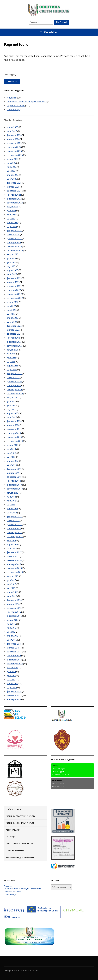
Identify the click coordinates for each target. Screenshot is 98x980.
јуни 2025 (11, 167)
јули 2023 (11, 258)
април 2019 (12, 461)
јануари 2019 (13, 473)
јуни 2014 (11, 676)
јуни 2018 (11, 501)
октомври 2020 (14, 389)
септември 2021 (15, 346)
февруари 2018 (14, 517)
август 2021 (12, 350)
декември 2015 (14, 608)
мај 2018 (11, 505)
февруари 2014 (14, 691)
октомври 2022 (14, 294)
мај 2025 (11, 171)
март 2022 (12, 322)
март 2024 (12, 227)
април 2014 (12, 684)
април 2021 (12, 366)
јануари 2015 (13, 648)
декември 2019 (14, 429)
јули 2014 (11, 672)
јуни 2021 (11, 358)
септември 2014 (15, 664)
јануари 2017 (13, 556)
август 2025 (12, 159)
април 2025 (12, 175)
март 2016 (12, 596)
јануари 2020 (13, 425)
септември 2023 (15, 250)
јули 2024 (11, 211)
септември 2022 (15, 298)
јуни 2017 (11, 540)
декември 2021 (14, 334)
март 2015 (12, 640)
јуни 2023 (11, 262)
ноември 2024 (14, 195)
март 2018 (12, 513)
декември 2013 (14, 695)
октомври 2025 (14, 151)
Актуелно (8, 886)
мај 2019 (11, 457)
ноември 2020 (14, 386)
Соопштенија (10, 894)
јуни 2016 (11, 584)
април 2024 (12, 223)
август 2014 (12, 668)
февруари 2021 (14, 374)
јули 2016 (11, 580)
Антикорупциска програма (19, 844)
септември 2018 (15, 489)
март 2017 (12, 548)
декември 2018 (14, 477)
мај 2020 (11, 409)
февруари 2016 (14, 600)
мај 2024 (11, 219)
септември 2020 (15, 393)
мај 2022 (11, 314)
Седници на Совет (12, 892)
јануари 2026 (13, 139)
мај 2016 (11, 588)
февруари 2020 (14, 421)
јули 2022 (11, 306)
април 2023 (12, 270)
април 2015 (12, 636)
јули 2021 (11, 354)
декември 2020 (14, 381)
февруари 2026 (14, 135)
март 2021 (12, 370)
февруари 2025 (14, 183)
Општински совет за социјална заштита (22, 889)
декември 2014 (14, 652)
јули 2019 (11, 449)
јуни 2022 (11, 310)
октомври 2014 (14, 660)
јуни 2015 (11, 628)
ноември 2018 (14, 481)
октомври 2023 (14, 246)
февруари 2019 (14, 469)
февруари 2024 (14, 230)
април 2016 (12, 592)
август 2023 (12, 254)
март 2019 (12, 465)
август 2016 (12, 576)
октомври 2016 (14, 568)
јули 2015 (11, 624)
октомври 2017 (14, 533)
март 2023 (12, 274)
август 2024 (12, 207)
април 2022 (12, 318)
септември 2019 (15, 441)
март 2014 (12, 687)
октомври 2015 (14, 616)
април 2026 (12, 127)
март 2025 (12, 179)
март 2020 (12, 417)
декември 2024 (14, 191)
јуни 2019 (11, 453)
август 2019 (12, 445)
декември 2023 (14, 239)
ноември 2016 (14, 564)
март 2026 (12, 131)
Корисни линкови (15, 850)
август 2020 (12, 397)
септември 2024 (15, 203)
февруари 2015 (14, 644)
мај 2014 (11, 679)
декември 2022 (14, 286)
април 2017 (12, 544)
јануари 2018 (13, 521)
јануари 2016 (13, 604)
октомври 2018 (14, 485)
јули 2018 (11, 497)
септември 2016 (15, 572)
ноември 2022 (14, 290)
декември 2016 (14, 560)
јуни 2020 (11, 405)
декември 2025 (14, 143)
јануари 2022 (13, 330)
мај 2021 (11, 362)
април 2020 (12, 413)
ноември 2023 (14, 242)
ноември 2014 (14, 656)
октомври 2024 (14, 199)
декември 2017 (14, 525)
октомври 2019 (14, 437)
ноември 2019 (14, 433)
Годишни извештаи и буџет (20, 823)
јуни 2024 (11, 215)
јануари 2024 (13, 234)
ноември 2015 (14, 612)
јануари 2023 (13, 282)
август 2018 (12, 493)
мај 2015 (11, 632)
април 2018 (12, 509)
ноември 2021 (14, 338)
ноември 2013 (14, 699)
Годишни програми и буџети (20, 816)
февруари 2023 (14, 278)
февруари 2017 (14, 552)
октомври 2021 (14, 342)
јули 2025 (11, 163)
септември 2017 (15, 537)
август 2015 (12, 620)
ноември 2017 (14, 528)
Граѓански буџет (14, 809)
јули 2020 (11, 401)
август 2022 (12, 302)
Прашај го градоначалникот (20, 857)
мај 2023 (11, 266)
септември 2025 (15, 155)
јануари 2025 (13, 187)
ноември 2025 (14, 147)
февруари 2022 (14, 326)
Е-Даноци (10, 837)
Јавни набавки (13, 830)
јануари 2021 (13, 378)
